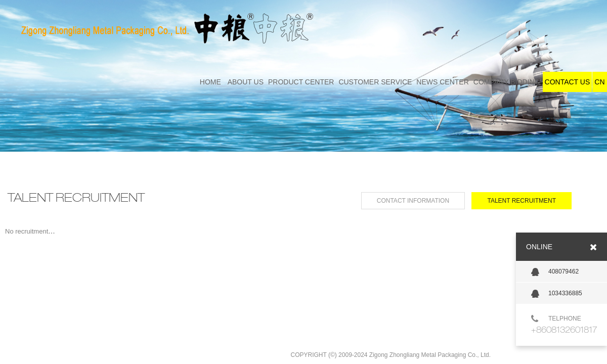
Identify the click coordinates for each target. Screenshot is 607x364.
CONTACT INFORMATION (413, 201)
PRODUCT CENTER (301, 82)
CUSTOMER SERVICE (375, 82)
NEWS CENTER (442, 82)
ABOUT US (246, 82)
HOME (210, 82)
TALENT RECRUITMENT (522, 201)
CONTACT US (568, 82)
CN (599, 82)
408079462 (555, 272)
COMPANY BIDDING (507, 82)
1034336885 (557, 294)
